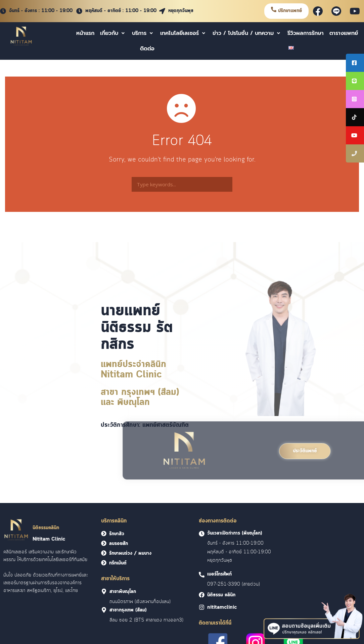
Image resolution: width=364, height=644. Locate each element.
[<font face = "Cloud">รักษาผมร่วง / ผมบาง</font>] (104, 553)
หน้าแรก (85, 33)
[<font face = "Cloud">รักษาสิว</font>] (104, 534)
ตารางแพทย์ (344, 33)
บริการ (143, 33)
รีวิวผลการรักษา (306, 33)
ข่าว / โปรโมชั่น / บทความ (247, 33)
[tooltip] (355, 63)
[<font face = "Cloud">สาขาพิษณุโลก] (104, 591)
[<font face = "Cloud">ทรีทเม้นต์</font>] (104, 563)
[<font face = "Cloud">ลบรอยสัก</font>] (104, 543)
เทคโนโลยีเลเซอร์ (184, 33)
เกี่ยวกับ (113, 33)
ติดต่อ (147, 49)
